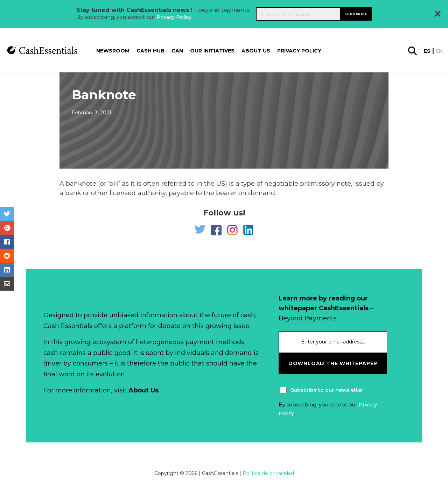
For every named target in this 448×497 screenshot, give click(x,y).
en (439, 51)
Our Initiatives (212, 51)
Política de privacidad (268, 473)
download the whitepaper (333, 363)
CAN (177, 51)
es (427, 51)
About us (256, 51)
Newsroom (113, 51)
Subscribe (356, 14)
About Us (143, 390)
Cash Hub (150, 51)
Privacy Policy (174, 17)
